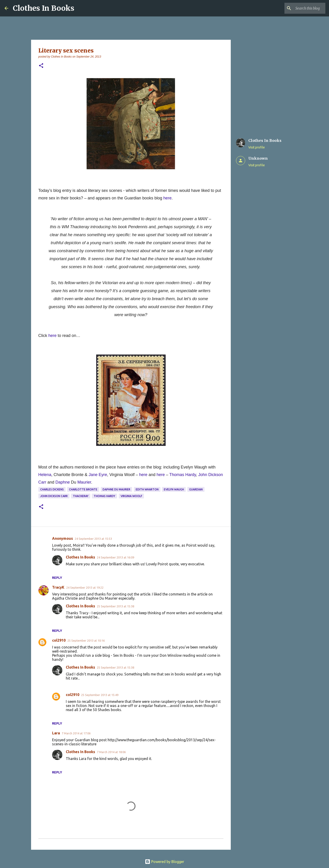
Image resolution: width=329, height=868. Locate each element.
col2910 (59, 640)
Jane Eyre (98, 475)
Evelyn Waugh (174, 489)
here (167, 198)
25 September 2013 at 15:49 (100, 695)
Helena (45, 475)
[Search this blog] (301, 8)
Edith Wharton (147, 489)
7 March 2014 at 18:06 (111, 752)
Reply (57, 578)
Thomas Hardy (104, 496)
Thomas (177, 475)
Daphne (63, 482)
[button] (41, 66)
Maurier (84, 482)
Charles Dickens (52, 489)
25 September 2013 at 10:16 (86, 640)
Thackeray (81, 496)
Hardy (191, 475)
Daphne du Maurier (116, 489)
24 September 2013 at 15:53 (93, 539)
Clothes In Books (44, 8)
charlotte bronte (83, 489)
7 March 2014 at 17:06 (76, 733)
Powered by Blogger (164, 862)
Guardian (196, 489)
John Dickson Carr (54, 496)
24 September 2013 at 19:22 (85, 587)
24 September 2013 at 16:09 (115, 557)
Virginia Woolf (131, 496)
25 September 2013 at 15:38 (115, 606)
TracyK (58, 587)
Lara (56, 733)
